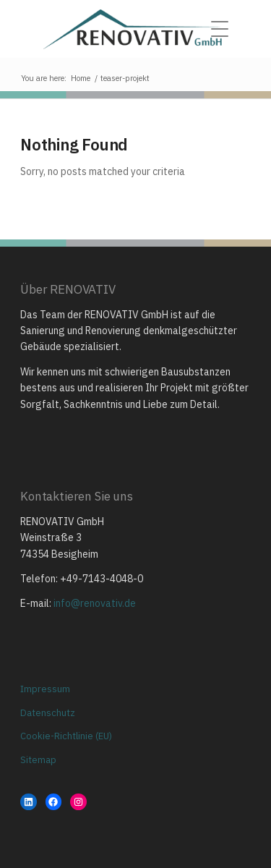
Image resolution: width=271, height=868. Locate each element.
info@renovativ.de (95, 603)
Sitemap (38, 760)
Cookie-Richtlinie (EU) (66, 736)
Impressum (45, 689)
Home (81, 78)
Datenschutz (48, 713)
